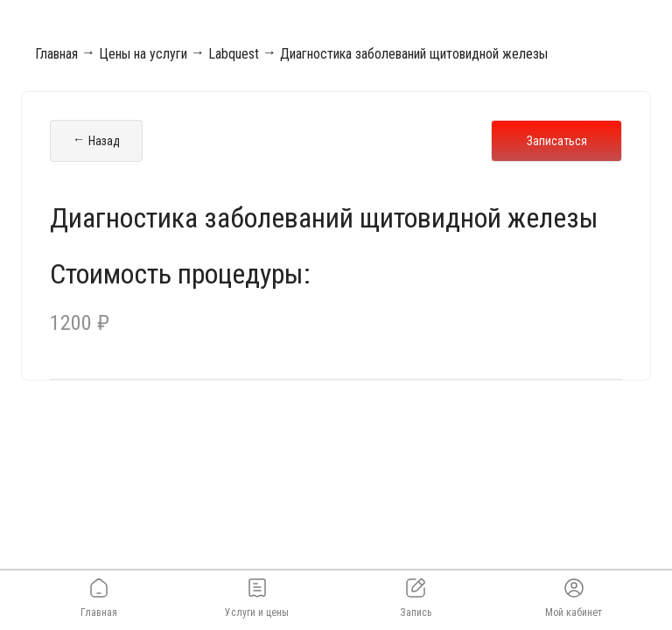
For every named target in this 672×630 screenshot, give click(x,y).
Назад (96, 141)
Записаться (557, 141)
